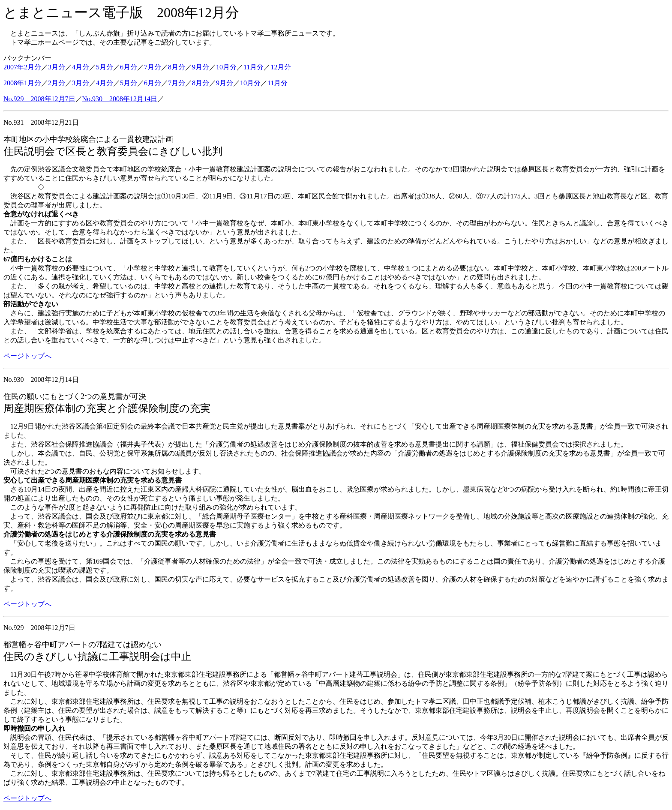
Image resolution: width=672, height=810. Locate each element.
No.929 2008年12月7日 (39, 99)
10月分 (226, 67)
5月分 (105, 67)
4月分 (81, 67)
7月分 (153, 67)
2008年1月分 (22, 83)
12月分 (281, 67)
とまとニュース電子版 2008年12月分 (121, 12)
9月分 (201, 67)
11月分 (253, 67)
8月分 (177, 67)
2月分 (57, 83)
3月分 (57, 67)
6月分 (129, 67)
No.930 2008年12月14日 (120, 99)
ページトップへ (27, 356)
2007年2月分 (22, 67)
